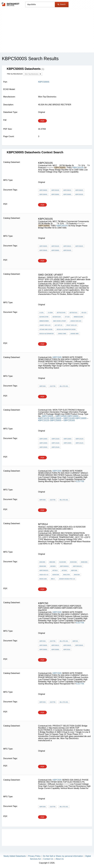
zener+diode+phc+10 (67, 579)
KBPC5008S (67, 194)
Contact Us (48, 859)
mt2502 (64, 570)
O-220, (42, 313)
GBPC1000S (48, 416)
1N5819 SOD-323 (76, 321)
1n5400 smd (74, 334)
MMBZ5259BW (44, 321)
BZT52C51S (73, 313)
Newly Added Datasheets (15, 856)
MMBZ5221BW (78, 317)
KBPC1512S (44, 420)
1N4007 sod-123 (45, 325)
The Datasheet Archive (11, 4)
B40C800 (42, 562)
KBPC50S (57, 357)
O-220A (50, 313)
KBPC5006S (55, 194)
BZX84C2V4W (44, 317)
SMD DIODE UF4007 (59, 321)
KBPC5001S (67, 190)
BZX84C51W (57, 317)
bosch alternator (47, 334)
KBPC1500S (81, 418)
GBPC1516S (69, 418)
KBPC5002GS (44, 570)
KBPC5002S (79, 190)
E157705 (53, 386)
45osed (53, 566)
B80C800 (52, 562)
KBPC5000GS (64, 566)
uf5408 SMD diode (46, 329)
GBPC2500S (56, 420)
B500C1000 (43, 579)
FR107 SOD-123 (71, 325)
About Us (60, 859)
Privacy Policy (34, 856)
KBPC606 (74, 570)
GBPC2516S (69, 420)
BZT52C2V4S (61, 313)
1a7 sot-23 (58, 325)
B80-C (53, 579)
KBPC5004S (43, 194)
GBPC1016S (61, 416)
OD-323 (84, 313)
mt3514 (55, 570)
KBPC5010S (78, 168)
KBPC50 (75, 641)
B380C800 (84, 562)
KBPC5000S (43, 190)
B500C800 (43, 566)
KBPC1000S (73, 416)
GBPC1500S (56, 418)
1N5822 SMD (62, 334)
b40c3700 (67, 575)
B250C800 (73, 562)
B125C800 (63, 562)
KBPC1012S (44, 418)
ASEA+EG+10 (44, 575)
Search (62, 4)
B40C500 (77, 575)
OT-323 (67, 317)
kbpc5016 (67, 649)
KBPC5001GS (77, 566)
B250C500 (56, 575)
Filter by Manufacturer (15, 74)
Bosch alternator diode (66, 329)
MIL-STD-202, (64, 386)
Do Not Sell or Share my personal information (63, 856)
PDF (42, 121)
